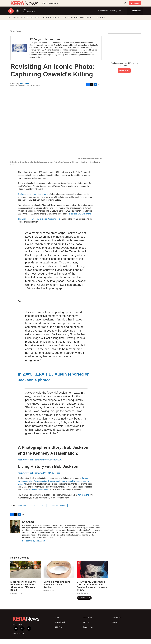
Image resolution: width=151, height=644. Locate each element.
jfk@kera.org (83, 500)
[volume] (17, 16)
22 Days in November (57, 510)
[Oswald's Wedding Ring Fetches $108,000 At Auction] (59, 575)
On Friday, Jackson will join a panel (33, 199)
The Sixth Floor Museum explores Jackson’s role (39, 224)
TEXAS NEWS (14, 23)
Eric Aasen (25, 88)
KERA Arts (58, 632)
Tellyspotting (87, 622)
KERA (57, 622)
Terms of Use (116, 622)
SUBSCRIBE (124, 75)
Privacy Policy (88, 632)
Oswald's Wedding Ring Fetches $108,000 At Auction (57, 589)
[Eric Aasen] (15, 532)
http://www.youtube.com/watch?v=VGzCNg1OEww (40, 465)
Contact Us (116, 627)
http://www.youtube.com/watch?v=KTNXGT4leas (39, 478)
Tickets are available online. (79, 219)
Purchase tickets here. (39, 495)
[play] (11, 16)
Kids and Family (60, 627)
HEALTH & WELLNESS (30, 23)
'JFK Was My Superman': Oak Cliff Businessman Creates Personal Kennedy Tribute (92, 591)
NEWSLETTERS (86, 23)
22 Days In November (45, 44)
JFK (35, 510)
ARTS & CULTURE (71, 23)
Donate (137, 6)
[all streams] (135, 16)
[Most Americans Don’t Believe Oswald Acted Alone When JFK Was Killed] (26, 575)
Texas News (16, 36)
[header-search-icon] (126, 6)
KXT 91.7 (86, 627)
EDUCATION (46, 23)
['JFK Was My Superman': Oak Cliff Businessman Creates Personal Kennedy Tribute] (92, 575)
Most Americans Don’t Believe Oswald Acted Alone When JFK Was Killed (23, 591)
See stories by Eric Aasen (34, 546)
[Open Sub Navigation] (94, 23)
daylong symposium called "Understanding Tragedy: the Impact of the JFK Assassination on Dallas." (54, 486)
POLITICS (57, 23)
